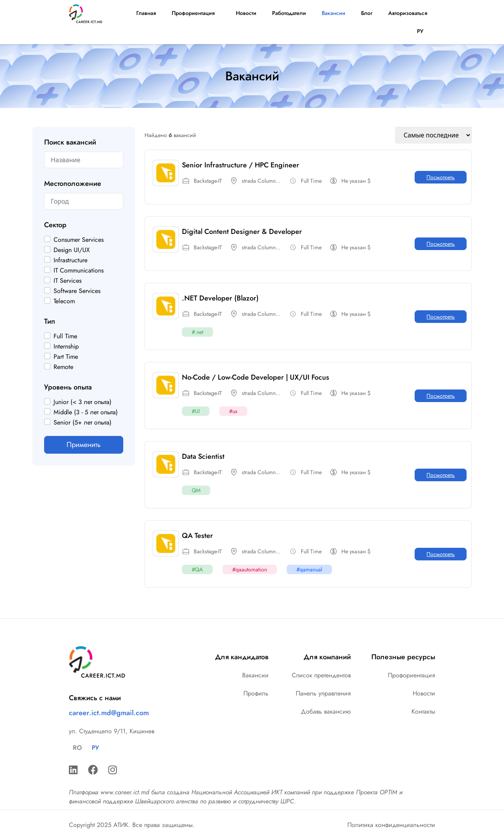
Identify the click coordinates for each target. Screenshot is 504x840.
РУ (422, 31)
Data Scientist (203, 456)
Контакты (423, 711)
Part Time (66, 357)
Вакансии (334, 13)
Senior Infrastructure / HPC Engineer (241, 165)
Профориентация (195, 13)
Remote (63, 367)
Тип (50, 321)
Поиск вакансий (70, 142)
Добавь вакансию (326, 711)
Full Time (65, 336)
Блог (367, 13)
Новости (245, 13)
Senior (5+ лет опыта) (82, 423)
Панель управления (323, 693)
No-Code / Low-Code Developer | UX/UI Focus (256, 377)
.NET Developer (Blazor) (220, 298)
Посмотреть (441, 177)
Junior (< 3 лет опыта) (82, 402)
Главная (146, 13)
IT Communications (79, 271)
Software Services (77, 291)
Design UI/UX (72, 250)
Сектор (55, 225)
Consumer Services (79, 240)
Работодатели (289, 13)
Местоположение (73, 184)
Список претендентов (321, 675)
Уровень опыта (68, 387)
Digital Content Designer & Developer (242, 232)
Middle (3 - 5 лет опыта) (86, 412)
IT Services (68, 281)
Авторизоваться (408, 13)
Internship (66, 347)
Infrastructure (70, 260)
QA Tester (197, 536)
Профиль (256, 693)
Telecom (64, 301)
